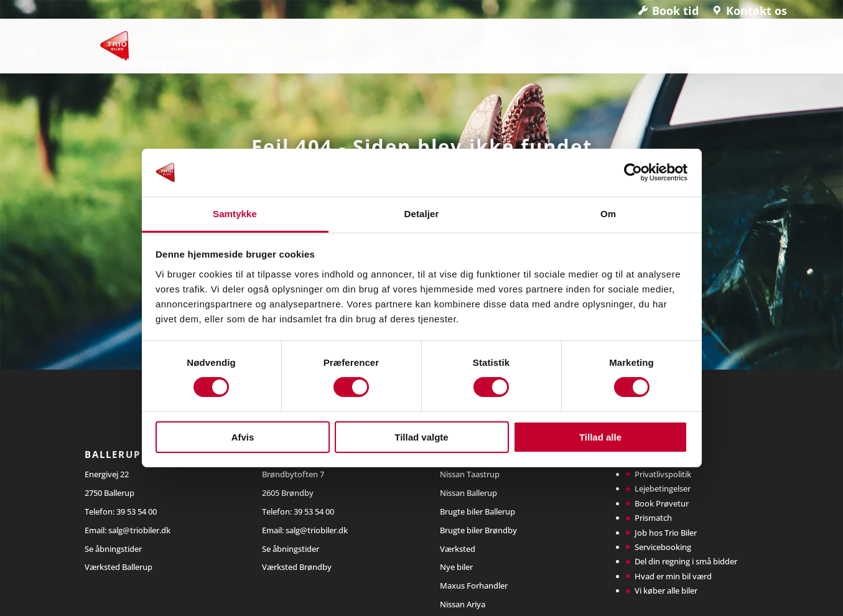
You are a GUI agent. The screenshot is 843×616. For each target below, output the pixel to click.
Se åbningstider (113, 549)
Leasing (326, 63)
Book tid (675, 11)
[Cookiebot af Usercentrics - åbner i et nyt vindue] (633, 172)
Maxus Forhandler (474, 586)
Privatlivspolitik (663, 474)
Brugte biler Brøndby (478, 530)
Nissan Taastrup (470, 474)
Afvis (243, 437)
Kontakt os (757, 11)
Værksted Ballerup (119, 567)
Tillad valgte (421, 437)
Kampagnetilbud (176, 63)
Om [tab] (608, 214)
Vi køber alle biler (666, 590)
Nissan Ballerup (468, 493)
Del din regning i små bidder (686, 561)
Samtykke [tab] (235, 214)
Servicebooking (663, 547)
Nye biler (456, 567)
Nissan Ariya (463, 604)
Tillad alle (600, 437)
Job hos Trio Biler (666, 533)
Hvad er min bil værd (673, 576)
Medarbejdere (713, 62)
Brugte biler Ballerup (477, 511)
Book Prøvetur (662, 503)
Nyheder (630, 63)
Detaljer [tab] (422, 214)
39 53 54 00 (137, 511)
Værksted (472, 63)
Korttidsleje (552, 62)
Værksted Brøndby (297, 567)
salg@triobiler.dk (139, 530)
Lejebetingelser (663, 488)
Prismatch (653, 518)
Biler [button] (263, 63)
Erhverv (396, 63)
